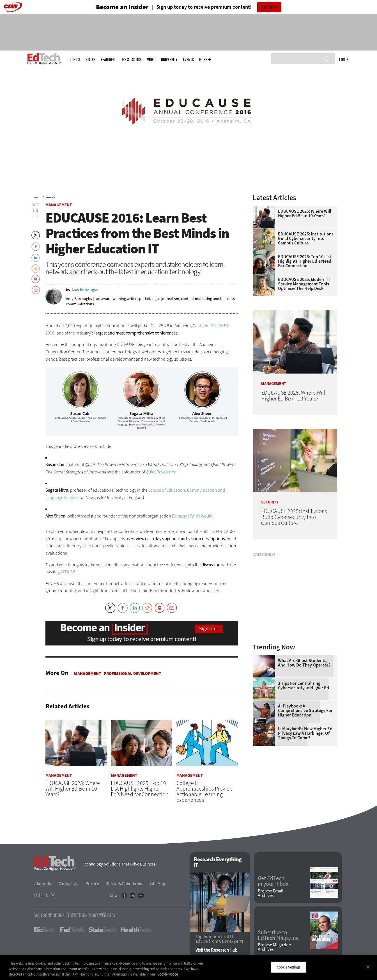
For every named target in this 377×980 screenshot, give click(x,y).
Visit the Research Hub (216, 950)
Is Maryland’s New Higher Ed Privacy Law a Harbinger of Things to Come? (305, 733)
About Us (43, 884)
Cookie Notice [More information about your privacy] (168, 974)
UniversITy (169, 60)
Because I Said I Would (192, 516)
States (90, 60)
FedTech (72, 930)
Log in (344, 59)
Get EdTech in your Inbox (273, 881)
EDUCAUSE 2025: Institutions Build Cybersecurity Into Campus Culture (306, 239)
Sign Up (267, 7)
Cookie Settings (289, 967)
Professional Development (132, 674)
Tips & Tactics (131, 60)
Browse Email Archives (271, 893)
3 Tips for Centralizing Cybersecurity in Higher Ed (304, 686)
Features (108, 60)
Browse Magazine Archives (274, 947)
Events (188, 60)
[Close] (368, 967)
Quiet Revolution (161, 472)
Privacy (92, 884)
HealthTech (136, 930)
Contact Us (68, 884)
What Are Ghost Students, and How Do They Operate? (304, 663)
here (216, 591)
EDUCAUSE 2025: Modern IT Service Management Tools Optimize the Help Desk (304, 284)
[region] (188, 968)
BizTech (45, 930)
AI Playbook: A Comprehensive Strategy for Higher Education (305, 711)
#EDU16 (68, 572)
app (59, 539)
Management (51, 197)
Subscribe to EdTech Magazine (278, 936)
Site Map (157, 884)
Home (36, 197)
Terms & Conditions (124, 884)
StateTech (102, 930)
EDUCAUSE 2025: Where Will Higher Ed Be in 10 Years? (304, 214)
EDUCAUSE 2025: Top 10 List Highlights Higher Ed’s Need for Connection (305, 261)
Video (151, 60)
